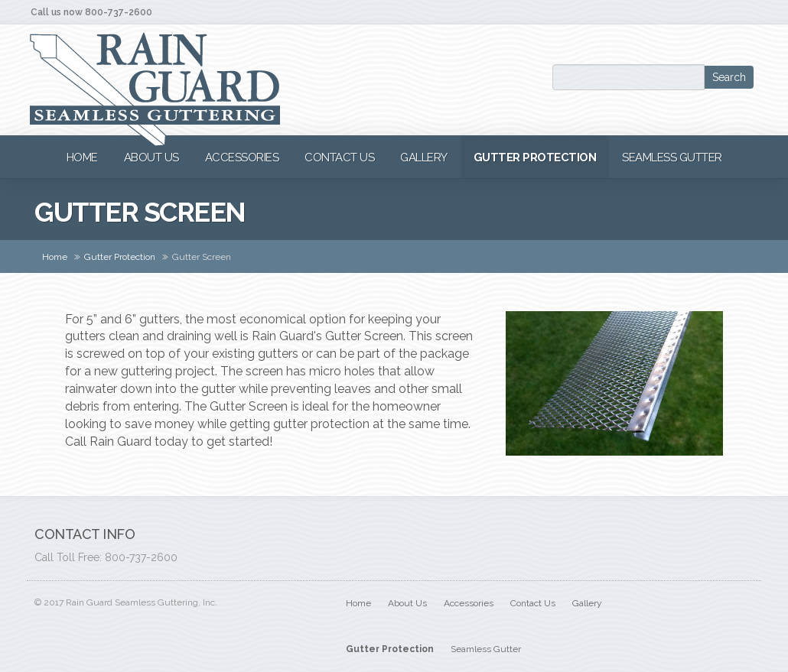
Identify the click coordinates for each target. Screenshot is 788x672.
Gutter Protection (120, 257)
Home (55, 257)
